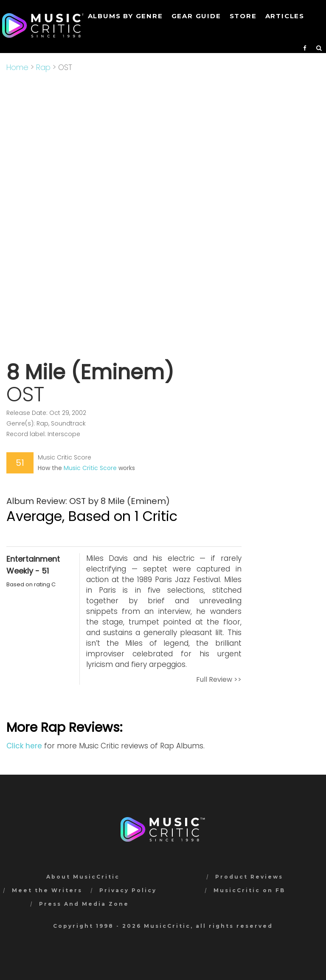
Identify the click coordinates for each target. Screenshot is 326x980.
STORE (243, 16)
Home (17, 67)
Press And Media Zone (84, 904)
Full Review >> (219, 679)
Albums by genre (125, 16)
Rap (43, 67)
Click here (24, 746)
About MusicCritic (83, 877)
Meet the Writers (47, 890)
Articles (285, 16)
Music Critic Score (90, 468)
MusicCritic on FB (249, 890)
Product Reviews (249, 877)
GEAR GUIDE (196, 16)
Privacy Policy (128, 890)
